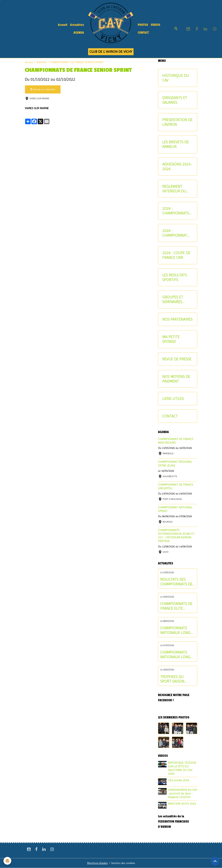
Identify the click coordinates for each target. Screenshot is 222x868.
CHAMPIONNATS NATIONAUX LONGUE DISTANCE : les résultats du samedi (178, 655)
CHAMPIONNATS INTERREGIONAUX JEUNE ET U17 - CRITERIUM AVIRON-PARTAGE (176, 535)
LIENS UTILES (173, 399)
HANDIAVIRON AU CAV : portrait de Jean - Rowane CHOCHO (183, 793)
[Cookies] (7, 861)
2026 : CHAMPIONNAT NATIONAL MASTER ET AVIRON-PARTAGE (177, 233)
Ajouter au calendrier (43, 90)
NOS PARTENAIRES (177, 319)
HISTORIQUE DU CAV (176, 78)
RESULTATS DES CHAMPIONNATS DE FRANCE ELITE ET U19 (176, 582)
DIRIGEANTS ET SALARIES (175, 100)
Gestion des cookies (123, 863)
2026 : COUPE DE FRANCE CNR (176, 255)
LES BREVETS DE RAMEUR (176, 144)
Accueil (63, 25)
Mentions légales (97, 863)
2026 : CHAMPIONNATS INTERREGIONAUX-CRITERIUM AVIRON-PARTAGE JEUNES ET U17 (177, 211)
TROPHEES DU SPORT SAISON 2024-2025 (172, 679)
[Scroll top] (215, 861)
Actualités (77, 25)
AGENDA (79, 33)
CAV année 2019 (179, 780)
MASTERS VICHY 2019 (182, 804)
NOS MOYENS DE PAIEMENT (176, 379)
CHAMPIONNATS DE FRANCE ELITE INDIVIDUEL (176, 606)
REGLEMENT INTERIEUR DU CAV (174, 189)
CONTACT (143, 33)
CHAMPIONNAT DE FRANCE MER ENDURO (176, 441)
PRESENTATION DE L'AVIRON (177, 122)
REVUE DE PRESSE (177, 359)
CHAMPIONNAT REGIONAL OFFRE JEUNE (175, 463)
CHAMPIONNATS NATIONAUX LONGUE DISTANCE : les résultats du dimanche (178, 630)
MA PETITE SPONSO (171, 339)
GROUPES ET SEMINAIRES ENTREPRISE (173, 299)
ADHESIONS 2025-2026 (177, 166)
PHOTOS (143, 25)
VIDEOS (156, 25)
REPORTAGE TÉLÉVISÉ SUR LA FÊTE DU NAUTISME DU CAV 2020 (182, 768)
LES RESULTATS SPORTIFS (175, 277)
